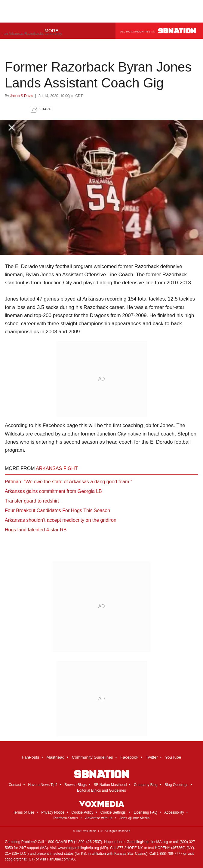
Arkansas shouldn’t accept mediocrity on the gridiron (61, 520)
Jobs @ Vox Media (134, 818)
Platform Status (66, 818)
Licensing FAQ (146, 812)
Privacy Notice (53, 812)
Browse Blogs (76, 785)
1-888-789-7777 (169, 854)
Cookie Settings (113, 812)
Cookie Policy (83, 812)
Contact (15, 785)
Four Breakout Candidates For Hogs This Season (57, 510)
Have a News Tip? (43, 785)
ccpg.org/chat (16, 859)
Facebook (129, 757)
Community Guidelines (92, 757)
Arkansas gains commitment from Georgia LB (53, 491)
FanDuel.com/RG (61, 859)
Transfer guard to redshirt (32, 501)
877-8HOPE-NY (130, 848)
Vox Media (90, 831)
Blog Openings (176, 785)
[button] (41, 110)
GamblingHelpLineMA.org (147, 842)
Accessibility (174, 812)
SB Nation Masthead (110, 785)
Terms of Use (24, 812)
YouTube (173, 757)
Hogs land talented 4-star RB (36, 530)
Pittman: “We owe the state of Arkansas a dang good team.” (68, 482)
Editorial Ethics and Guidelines (101, 790)
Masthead (56, 757)
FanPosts (31, 757)
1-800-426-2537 (88, 842)
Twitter (152, 757)
